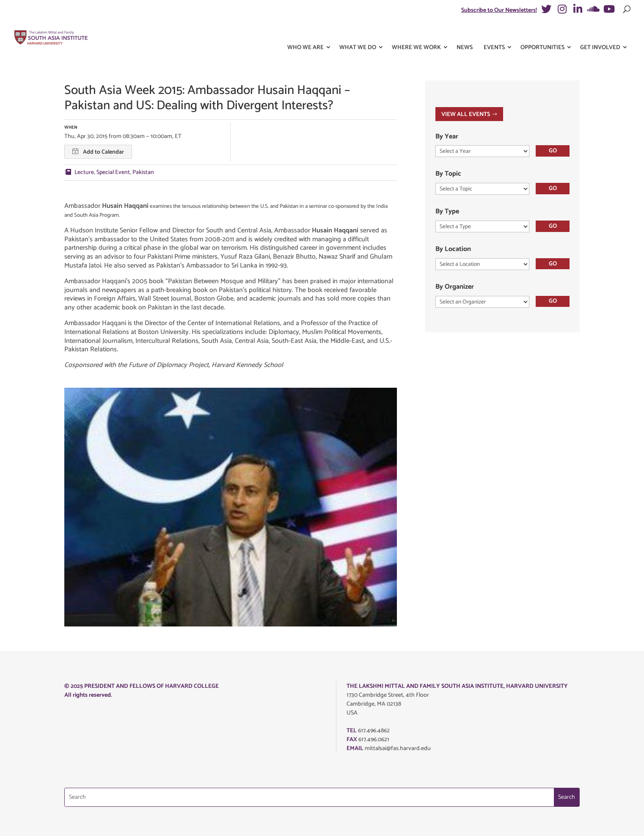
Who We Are (305, 33)
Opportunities (542, 33)
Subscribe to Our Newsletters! (499, 10)
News (465, 33)
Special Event (113, 172)
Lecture (84, 172)
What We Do (358, 33)
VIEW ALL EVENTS (466, 115)
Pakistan (143, 172)
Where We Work (416, 33)
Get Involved (600, 33)
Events (494, 33)
